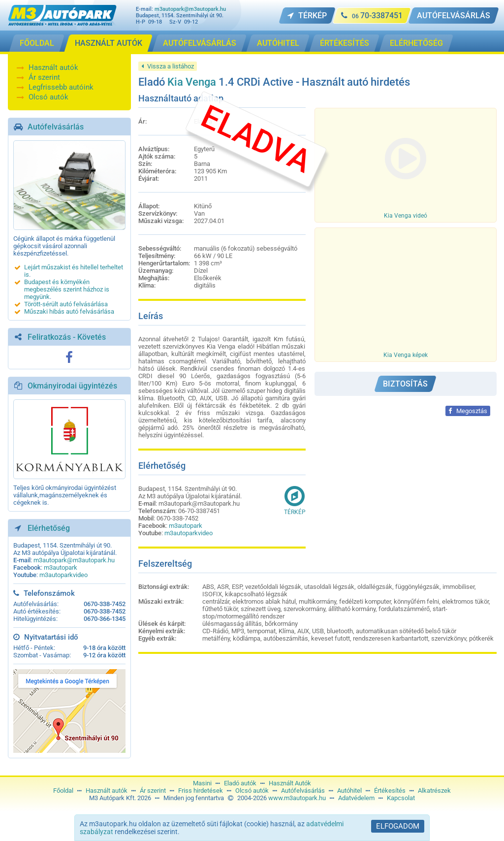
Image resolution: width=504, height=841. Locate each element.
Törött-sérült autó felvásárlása (66, 304)
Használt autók (53, 67)
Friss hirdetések (201, 791)
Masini (202, 783)
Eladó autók (240, 783)
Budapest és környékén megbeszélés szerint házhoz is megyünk (67, 289)
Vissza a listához (168, 66)
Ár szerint (44, 77)
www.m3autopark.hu (297, 798)
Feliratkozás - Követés (67, 337)
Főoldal (63, 791)
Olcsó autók (48, 97)
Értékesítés (390, 791)
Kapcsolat (401, 798)
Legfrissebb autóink (61, 87)
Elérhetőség (49, 528)
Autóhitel (349, 791)
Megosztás (468, 411)
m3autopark (61, 567)
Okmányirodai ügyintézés (72, 386)
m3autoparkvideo (63, 575)
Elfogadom (398, 826)
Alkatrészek (434, 791)
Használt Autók (290, 783)
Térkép (295, 500)
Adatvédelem (356, 798)
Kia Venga (192, 82)
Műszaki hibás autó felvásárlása (69, 311)
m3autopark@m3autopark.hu (190, 9)
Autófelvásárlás (56, 127)
